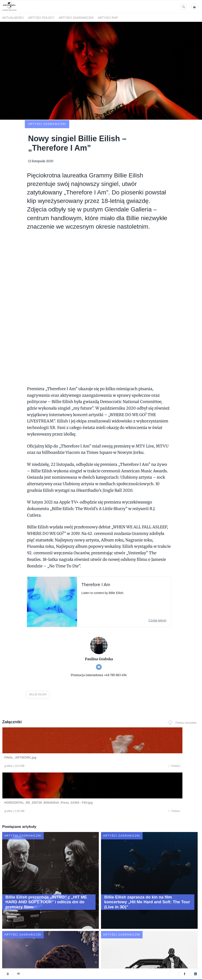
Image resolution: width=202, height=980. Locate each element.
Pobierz (57, 738)
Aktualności (13, 18)
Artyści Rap (108, 18)
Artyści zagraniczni (76, 18)
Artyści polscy (41, 18)
